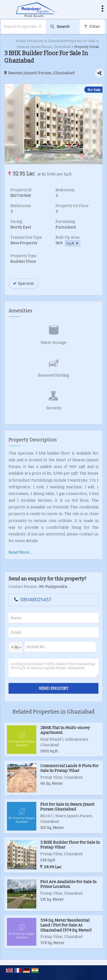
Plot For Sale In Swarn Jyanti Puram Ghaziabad (67, 807)
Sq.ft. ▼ (73, 243)
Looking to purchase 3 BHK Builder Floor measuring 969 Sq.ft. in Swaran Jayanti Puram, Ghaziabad (53, 668)
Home (21, 41)
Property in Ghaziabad (47, 41)
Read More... (20, 552)
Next (96, 124)
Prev (11, 124)
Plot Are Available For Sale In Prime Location (68, 884)
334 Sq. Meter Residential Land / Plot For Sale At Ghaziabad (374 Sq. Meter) (66, 925)
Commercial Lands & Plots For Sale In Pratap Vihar (69, 768)
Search (60, 26)
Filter (92, 27)
